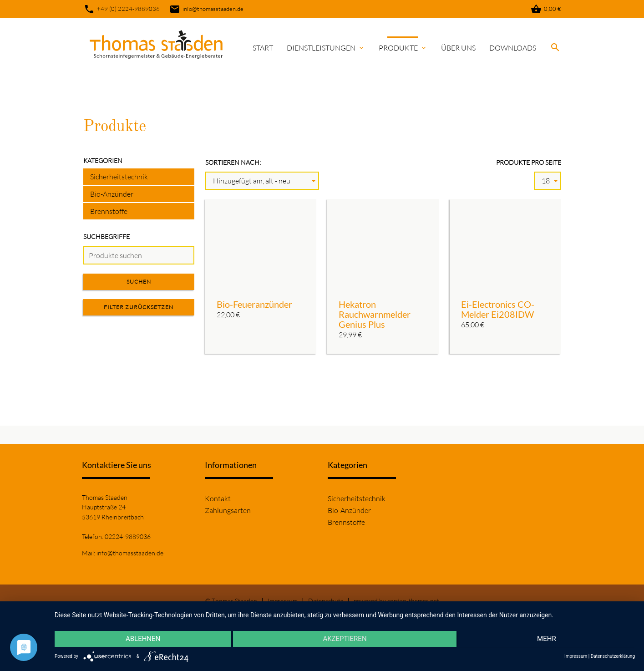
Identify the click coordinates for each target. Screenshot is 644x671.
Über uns (458, 48)
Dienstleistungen (326, 48)
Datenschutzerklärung (613, 656)
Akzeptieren (345, 640)
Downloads (513, 48)
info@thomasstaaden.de (206, 9)
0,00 (546, 9)
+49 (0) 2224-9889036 (122, 9)
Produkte (403, 48)
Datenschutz (326, 601)
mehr (548, 640)
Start (263, 48)
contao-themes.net (413, 601)
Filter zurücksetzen (139, 307)
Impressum (283, 601)
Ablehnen (141, 640)
